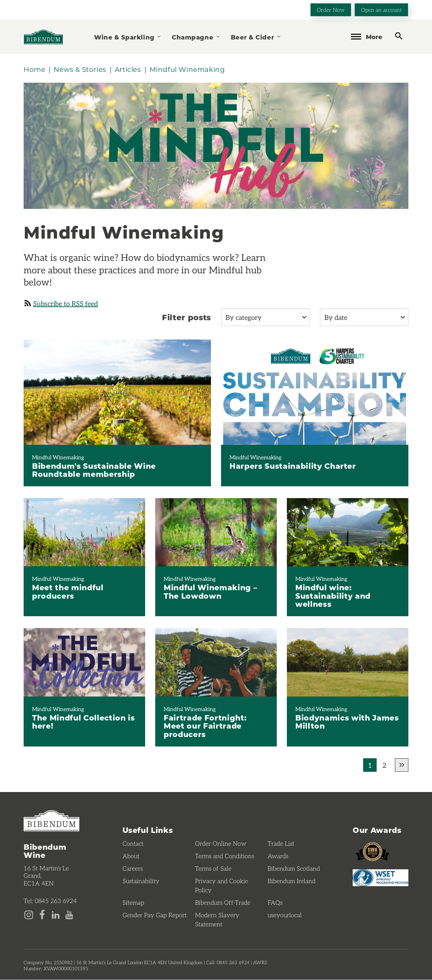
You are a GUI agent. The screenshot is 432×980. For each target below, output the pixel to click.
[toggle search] (399, 36)
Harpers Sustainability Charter (293, 466)
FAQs (275, 903)
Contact (133, 844)
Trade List (281, 844)
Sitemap (133, 903)
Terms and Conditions (225, 856)
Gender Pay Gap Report (155, 915)
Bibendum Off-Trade (223, 903)
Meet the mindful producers (68, 592)
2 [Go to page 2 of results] (384, 765)
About (131, 856)
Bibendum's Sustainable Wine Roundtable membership (94, 470)
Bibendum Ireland (292, 881)
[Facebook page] (42, 914)
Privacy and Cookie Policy (222, 886)
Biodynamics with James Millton (347, 722)
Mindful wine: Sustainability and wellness (333, 596)
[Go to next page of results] (402, 765)
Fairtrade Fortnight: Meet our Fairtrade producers (205, 726)
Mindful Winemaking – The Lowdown (210, 592)
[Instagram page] (29, 914)
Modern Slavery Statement (217, 920)
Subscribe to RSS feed (61, 303)
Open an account (381, 10)
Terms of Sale (213, 869)
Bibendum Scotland (294, 869)
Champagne (196, 37)
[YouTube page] (69, 914)
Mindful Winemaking (58, 457)
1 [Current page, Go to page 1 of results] (370, 765)
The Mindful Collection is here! (84, 722)
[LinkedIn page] (56, 914)
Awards (278, 856)
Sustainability (141, 881)
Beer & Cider (256, 37)
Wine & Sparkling (128, 37)
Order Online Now (221, 844)
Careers (133, 869)
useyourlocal (285, 915)
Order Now (331, 10)
